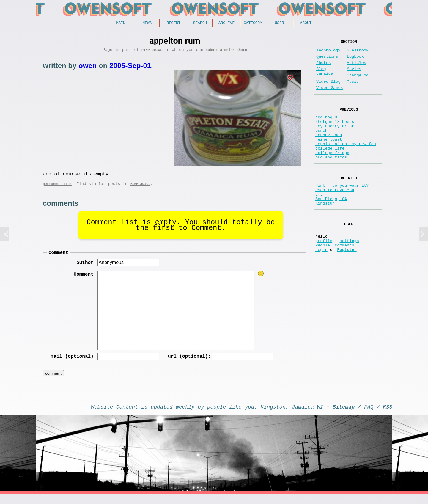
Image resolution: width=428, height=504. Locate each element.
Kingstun (325, 233)
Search (200, 23)
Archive (227, 23)
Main (121, 23)
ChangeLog (358, 83)
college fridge (332, 174)
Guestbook (358, 53)
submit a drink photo (226, 52)
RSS (388, 415)
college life (330, 168)
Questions (327, 60)
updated (162, 415)
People (323, 280)
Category (253, 23)
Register (347, 286)
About (306, 23)
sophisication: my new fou (346, 163)
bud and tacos (331, 180)
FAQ (369, 415)
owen (88, 68)
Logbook (355, 60)
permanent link (57, 188)
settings (349, 275)
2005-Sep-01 (130, 68)
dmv (319, 221)
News (147, 23)
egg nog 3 (326, 129)
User (279, 23)
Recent (174, 23)
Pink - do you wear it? (342, 210)
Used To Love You (335, 216)
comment (58, 258)
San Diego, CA (331, 227)
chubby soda (329, 151)
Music (353, 90)
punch (321, 146)
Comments (344, 280)
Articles (357, 68)
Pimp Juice (152, 52)
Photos (324, 68)
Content (127, 415)
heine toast (329, 157)
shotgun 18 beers (335, 135)
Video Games (330, 97)
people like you (231, 415)
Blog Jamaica (325, 78)
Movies (354, 75)
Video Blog (328, 90)
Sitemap (344, 415)
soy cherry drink (335, 140)
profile (324, 275)
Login (321, 286)
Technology (328, 53)
